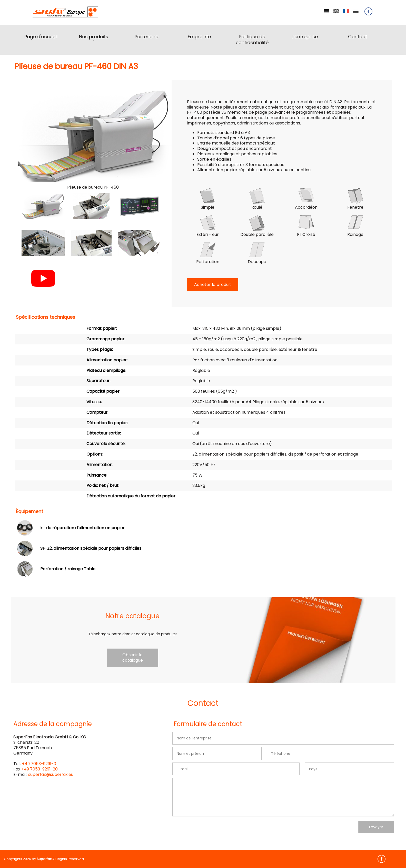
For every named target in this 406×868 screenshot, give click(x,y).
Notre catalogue (132, 616)
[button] (43, 206)
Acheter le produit (213, 284)
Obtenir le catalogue (133, 658)
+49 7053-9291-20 (39, 769)
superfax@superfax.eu (51, 774)
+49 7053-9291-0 (39, 764)
